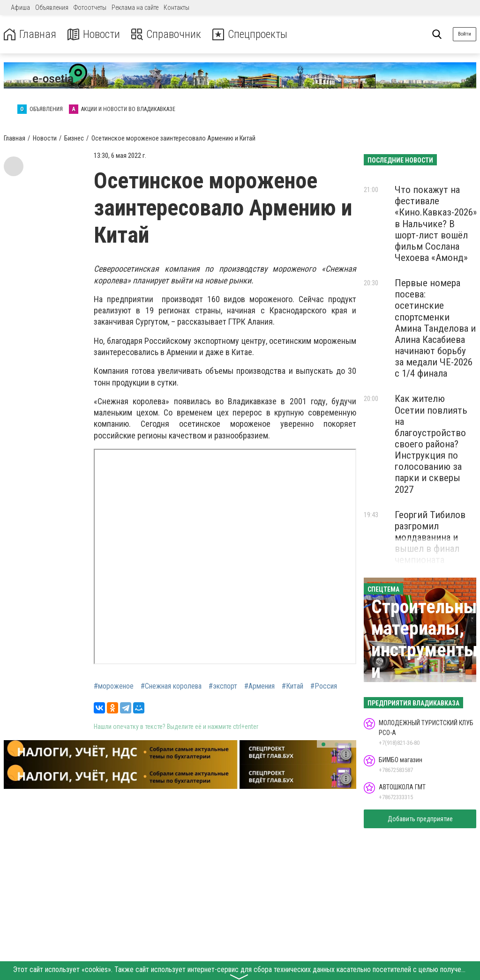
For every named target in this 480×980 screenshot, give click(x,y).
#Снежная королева (171, 686)
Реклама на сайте (135, 7)
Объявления (52, 7)
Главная (30, 34)
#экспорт (223, 686)
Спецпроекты (250, 34)
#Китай (292, 686)
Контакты (176, 7)
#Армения (259, 686)
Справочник (166, 34)
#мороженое (114, 686)
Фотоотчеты (90, 7)
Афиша (20, 7)
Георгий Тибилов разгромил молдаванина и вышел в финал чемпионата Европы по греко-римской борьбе (431, 549)
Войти (465, 34)
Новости (93, 34)
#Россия (324, 686)
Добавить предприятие (420, 819)
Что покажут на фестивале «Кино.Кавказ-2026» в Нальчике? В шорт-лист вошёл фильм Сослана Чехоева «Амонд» (436, 224)
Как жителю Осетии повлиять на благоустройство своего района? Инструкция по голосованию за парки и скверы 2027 (431, 444)
